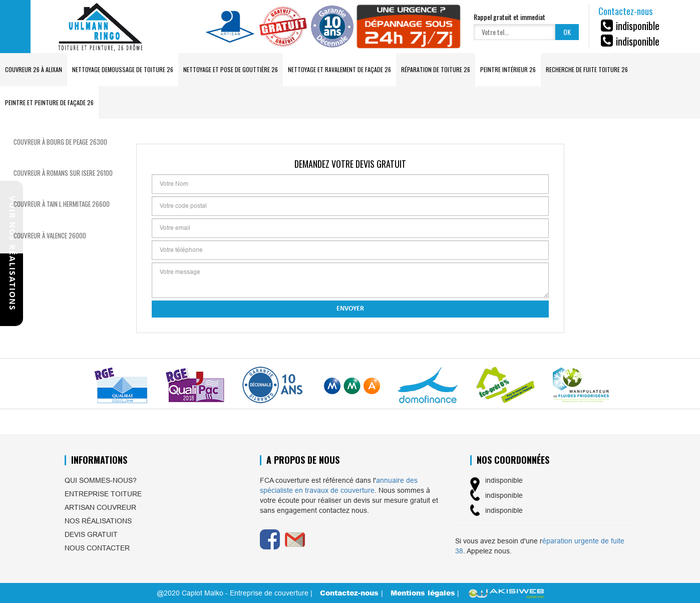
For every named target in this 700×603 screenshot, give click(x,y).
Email (295, 539)
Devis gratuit (91, 534)
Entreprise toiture (103, 494)
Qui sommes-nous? (101, 480)
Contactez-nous (351, 593)
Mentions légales (423, 593)
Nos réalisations (98, 521)
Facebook (270, 539)
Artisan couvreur (100, 507)
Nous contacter (97, 548)
